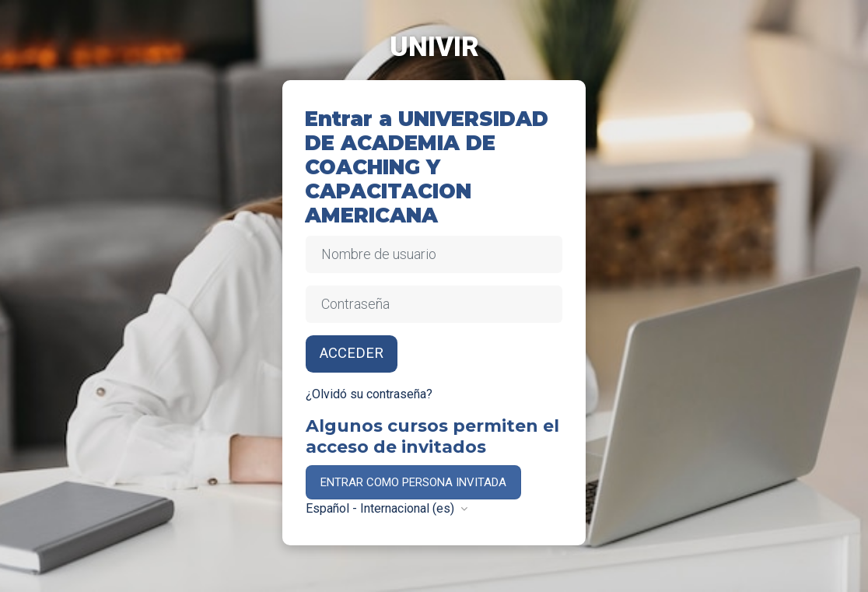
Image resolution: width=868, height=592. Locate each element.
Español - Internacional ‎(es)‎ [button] (381, 508)
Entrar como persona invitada (413, 482)
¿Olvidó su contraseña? (369, 394)
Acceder (352, 353)
